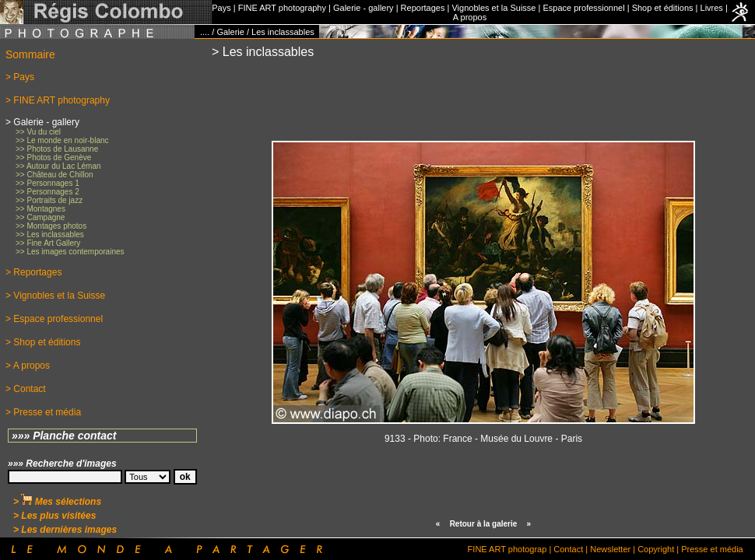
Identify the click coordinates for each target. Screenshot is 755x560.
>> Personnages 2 (47, 192)
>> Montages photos (51, 226)
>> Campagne (40, 217)
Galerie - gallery (363, 8)
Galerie (230, 32)
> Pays (20, 77)
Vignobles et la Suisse (493, 8)
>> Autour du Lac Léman (58, 166)
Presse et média (712, 549)
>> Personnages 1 (47, 183)
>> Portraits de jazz (49, 200)
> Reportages (33, 272)
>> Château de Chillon (54, 175)
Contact (568, 549)
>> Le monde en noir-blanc (62, 140)
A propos (470, 17)
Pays (221, 8)
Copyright (656, 549)
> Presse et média (43, 412)
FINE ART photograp (507, 549)
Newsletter (610, 549)
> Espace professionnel (54, 319)
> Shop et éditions (43, 342)
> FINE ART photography (58, 100)
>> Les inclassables (50, 234)
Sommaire (30, 54)
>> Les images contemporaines (70, 252)
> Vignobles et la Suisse (55, 296)
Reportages (423, 8)
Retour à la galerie (484, 524)
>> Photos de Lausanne (57, 149)
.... (205, 32)
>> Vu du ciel (38, 132)
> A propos (28, 366)
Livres (712, 8)
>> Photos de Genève (53, 157)
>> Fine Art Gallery (48, 243)
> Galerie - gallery (42, 122)
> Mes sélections (57, 502)
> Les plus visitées (54, 516)
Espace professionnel (583, 8)
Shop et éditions (663, 8)
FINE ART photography (282, 8)
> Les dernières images (65, 530)
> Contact (26, 389)
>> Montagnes (40, 209)
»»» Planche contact (64, 436)
